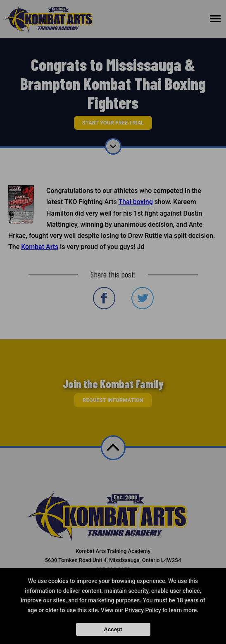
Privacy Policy (143, 610)
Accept (113, 629)
